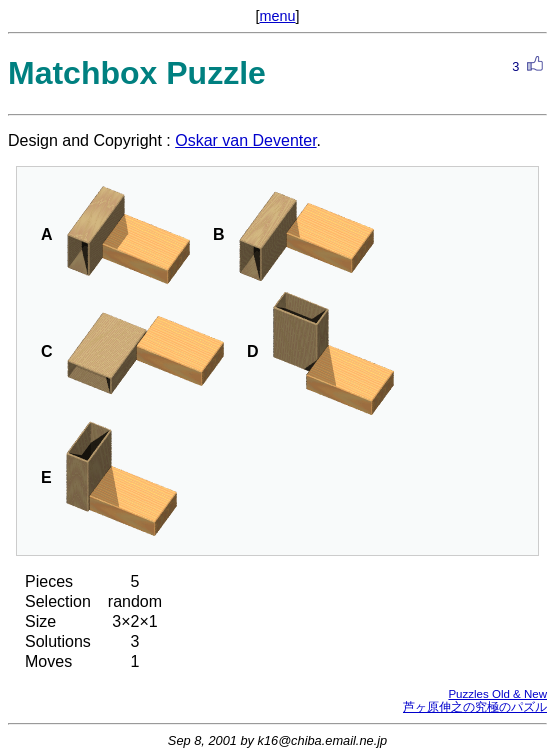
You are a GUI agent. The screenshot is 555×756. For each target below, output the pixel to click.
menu (278, 16)
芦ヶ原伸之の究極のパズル (475, 707)
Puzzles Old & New (497, 694)
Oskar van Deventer (245, 140)
